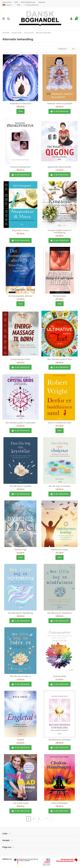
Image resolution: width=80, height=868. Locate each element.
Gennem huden (60, 296)
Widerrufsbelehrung (28, 2)
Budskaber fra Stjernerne (20, 104)
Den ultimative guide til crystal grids (21, 423)
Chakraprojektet (60, 676)
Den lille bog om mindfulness (60, 613)
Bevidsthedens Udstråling (59, 740)
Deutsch (8, 5)
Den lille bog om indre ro (21, 676)
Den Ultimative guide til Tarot (60, 359)
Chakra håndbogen (59, 803)
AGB (16, 2)
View (21, 111)
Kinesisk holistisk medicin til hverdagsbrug (60, 232)
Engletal (20, 740)
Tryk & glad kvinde (21, 803)
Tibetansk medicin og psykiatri (59, 104)
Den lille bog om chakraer (59, 486)
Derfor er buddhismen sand (60, 423)
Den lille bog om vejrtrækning (20, 613)
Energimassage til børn (20, 359)
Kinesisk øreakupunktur (20, 167)
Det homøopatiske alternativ (20, 296)
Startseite (42, 2)
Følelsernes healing (60, 550)
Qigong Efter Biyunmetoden (60, 167)
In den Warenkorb (59, 111)
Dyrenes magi (21, 550)
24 (74, 49)
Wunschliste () (31, 5)
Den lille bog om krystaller (20, 486)
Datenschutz (7, 2)
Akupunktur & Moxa (20, 230)
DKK (19, 5)
